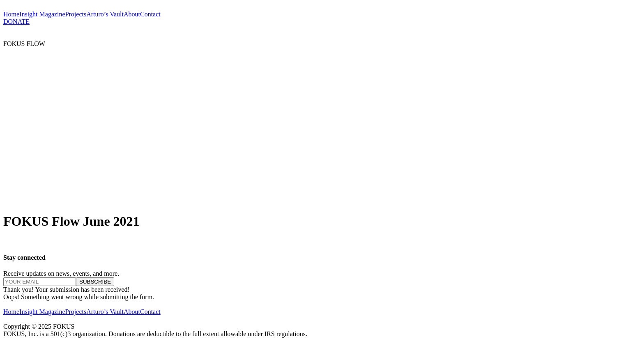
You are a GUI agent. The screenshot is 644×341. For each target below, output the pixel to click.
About (132, 14)
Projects (76, 14)
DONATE (16, 22)
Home (11, 14)
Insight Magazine (42, 14)
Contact (150, 14)
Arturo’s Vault (105, 14)
